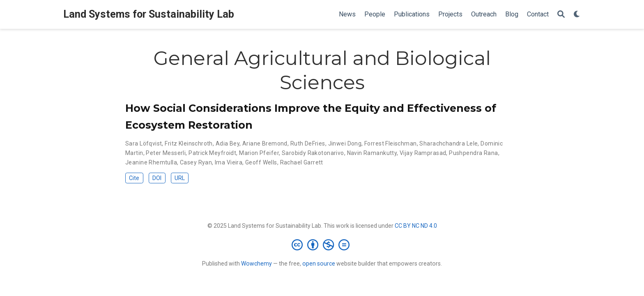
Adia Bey (228, 143)
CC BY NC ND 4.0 (416, 226)
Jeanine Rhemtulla (151, 162)
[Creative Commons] (322, 245)
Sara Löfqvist (144, 143)
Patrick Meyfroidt (212, 153)
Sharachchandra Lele (448, 143)
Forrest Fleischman (391, 143)
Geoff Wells (261, 162)
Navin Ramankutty (372, 153)
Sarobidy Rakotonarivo (313, 153)
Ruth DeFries (308, 143)
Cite (134, 178)
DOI (157, 178)
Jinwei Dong (345, 143)
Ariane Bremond (265, 143)
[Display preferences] (577, 15)
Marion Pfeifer (259, 153)
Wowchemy (256, 264)
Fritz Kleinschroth (189, 143)
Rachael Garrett (302, 162)
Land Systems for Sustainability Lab (149, 14)
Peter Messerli (166, 153)
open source (319, 264)
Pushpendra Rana (473, 153)
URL (180, 178)
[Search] (561, 15)
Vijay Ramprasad (423, 153)
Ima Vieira (229, 162)
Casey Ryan (196, 162)
